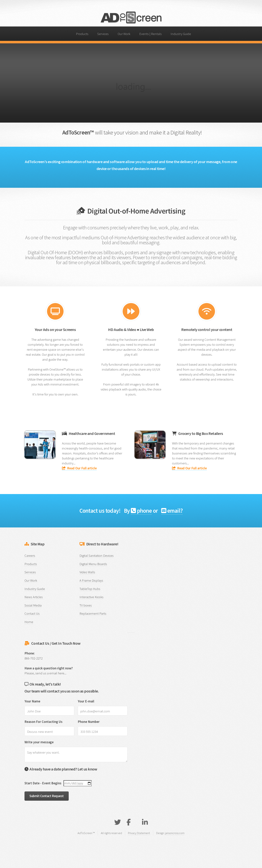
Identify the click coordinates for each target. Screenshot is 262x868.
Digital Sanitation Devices (97, 556)
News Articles (34, 597)
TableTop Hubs (90, 589)
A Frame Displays (91, 580)
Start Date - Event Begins (58, 783)
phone (141, 511)
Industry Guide (181, 34)
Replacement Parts (93, 614)
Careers (30, 556)
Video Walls (87, 572)
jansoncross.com (175, 833)
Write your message (39, 742)
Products (82, 34)
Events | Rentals (151, 34)
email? (172, 511)
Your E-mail (86, 701)
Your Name (32, 701)
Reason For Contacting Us (43, 722)
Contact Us (32, 614)
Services (103, 34)
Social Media (33, 605)
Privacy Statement (139, 833)
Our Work (124, 34)
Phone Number (89, 722)
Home (29, 622)
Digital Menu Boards (93, 564)
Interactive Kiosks (92, 597)
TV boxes (86, 605)
